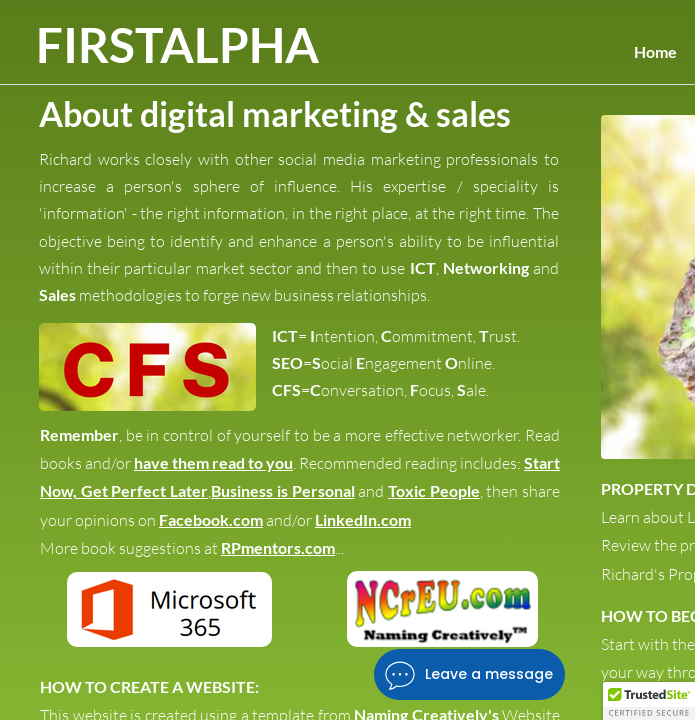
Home (655, 51)
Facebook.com (211, 519)
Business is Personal (282, 490)
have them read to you (213, 462)
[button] (649, 701)
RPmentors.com (278, 547)
